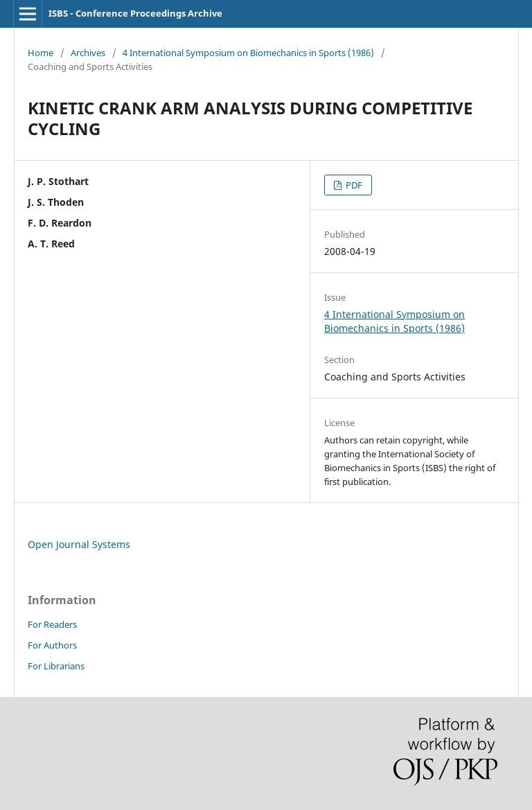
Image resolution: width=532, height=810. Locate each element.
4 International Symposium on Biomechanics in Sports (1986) (248, 53)
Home (41, 53)
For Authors (52, 645)
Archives (88, 53)
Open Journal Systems (79, 544)
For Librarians (56, 666)
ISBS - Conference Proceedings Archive (135, 13)
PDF (353, 185)
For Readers (52, 624)
